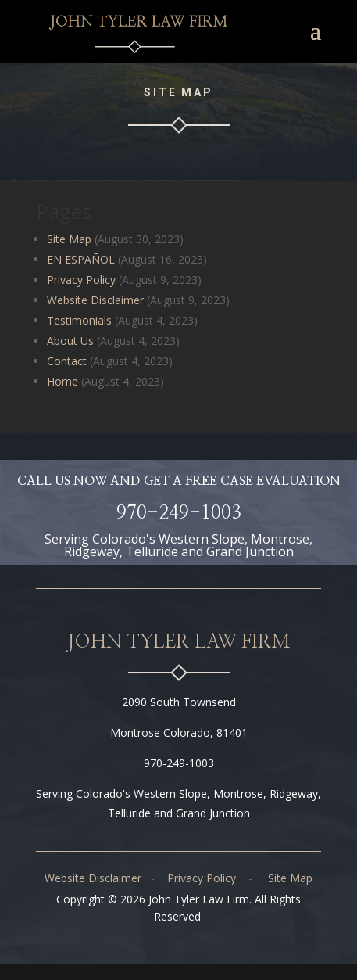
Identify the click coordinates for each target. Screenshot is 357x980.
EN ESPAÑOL (81, 259)
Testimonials (79, 320)
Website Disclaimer (95, 300)
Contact (67, 361)
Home (62, 381)
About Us (70, 341)
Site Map (69, 239)
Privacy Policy (81, 280)
